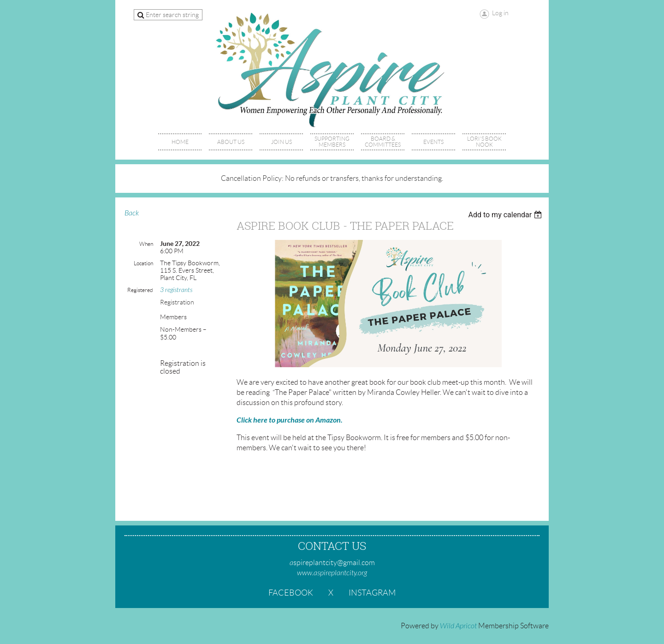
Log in (500, 13)
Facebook (291, 593)
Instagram (372, 593)
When (146, 244)
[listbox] (506, 215)
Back (132, 213)
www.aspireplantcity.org (332, 573)
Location (143, 263)
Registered (140, 290)
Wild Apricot (458, 626)
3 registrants (176, 290)
